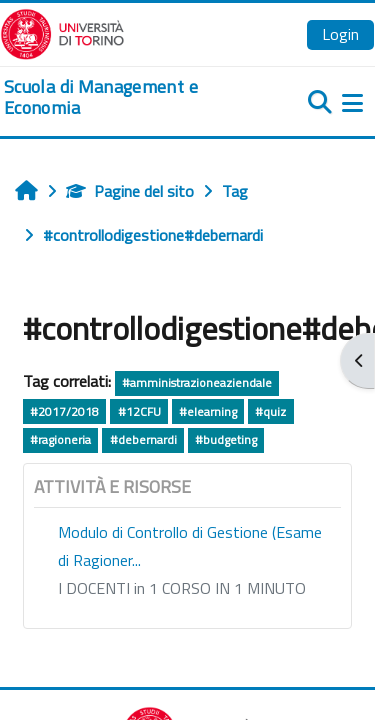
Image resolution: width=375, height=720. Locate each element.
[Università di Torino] (62, 32)
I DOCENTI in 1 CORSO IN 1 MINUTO (182, 588)
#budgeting (226, 439)
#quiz (270, 411)
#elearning (208, 411)
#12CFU (139, 411)
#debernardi (143, 439)
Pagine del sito (130, 191)
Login (340, 34)
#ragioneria (60, 439)
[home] (125, 97)
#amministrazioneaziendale (197, 382)
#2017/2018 (64, 411)
